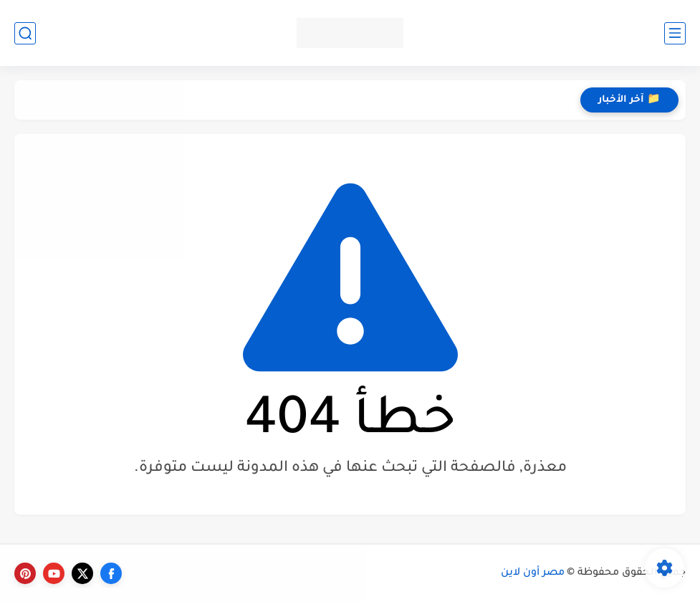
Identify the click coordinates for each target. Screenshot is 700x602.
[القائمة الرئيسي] (675, 33)
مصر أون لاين (533, 573)
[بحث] (25, 33)
